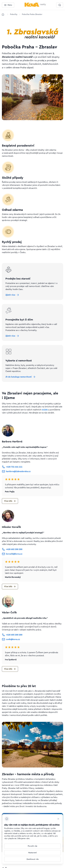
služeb (45, 410)
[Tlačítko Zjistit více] (12, 295)
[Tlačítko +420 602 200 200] (12, 549)
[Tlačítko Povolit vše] (32, 846)
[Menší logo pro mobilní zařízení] (35, 6)
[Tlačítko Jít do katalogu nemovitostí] (21, 377)
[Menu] (8, 5)
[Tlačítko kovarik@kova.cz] (12, 554)
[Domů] (3, 14)
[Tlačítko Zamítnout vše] (32, 859)
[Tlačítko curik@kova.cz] (11, 639)
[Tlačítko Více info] (10, 501)
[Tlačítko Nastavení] (32, 853)
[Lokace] (14, 14)
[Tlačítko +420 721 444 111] (12, 467)
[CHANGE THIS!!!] (58, 819)
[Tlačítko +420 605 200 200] (12, 635)
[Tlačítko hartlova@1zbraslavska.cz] (16, 471)
